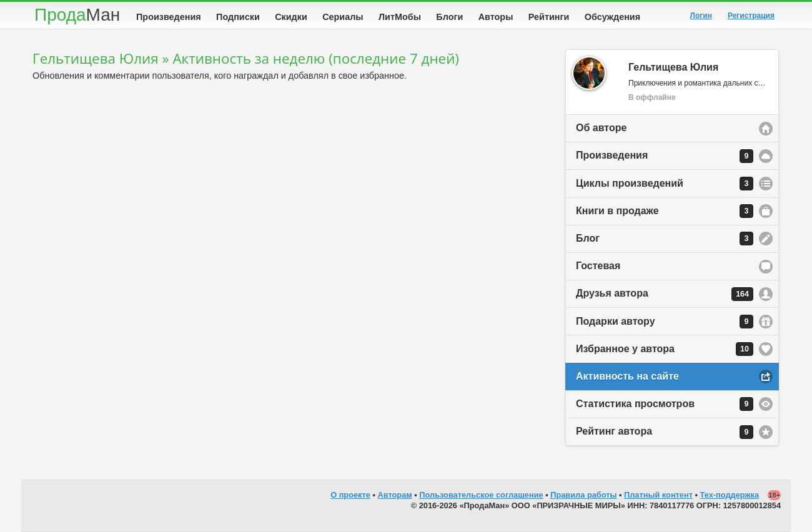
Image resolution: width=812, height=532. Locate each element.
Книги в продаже (665, 211)
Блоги (449, 17)
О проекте (350, 495)
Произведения (169, 17)
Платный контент (658, 495)
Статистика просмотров (665, 404)
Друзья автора (665, 294)
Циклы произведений (665, 184)
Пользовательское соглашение (481, 495)
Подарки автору (665, 322)
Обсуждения (612, 17)
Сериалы (343, 17)
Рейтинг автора (665, 432)
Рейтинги (549, 17)
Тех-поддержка (730, 495)
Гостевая (598, 266)
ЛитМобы (400, 17)
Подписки (238, 17)
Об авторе (601, 128)
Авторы (496, 17)
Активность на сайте (627, 376)
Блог (665, 239)
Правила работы (583, 495)
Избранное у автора (665, 349)
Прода (77, 15)
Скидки (291, 17)
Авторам (395, 495)
